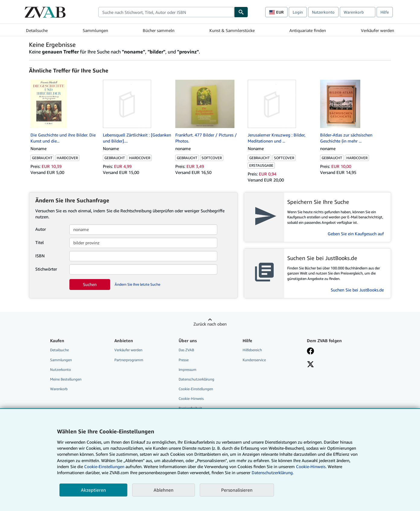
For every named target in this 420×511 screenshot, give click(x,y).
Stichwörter (46, 269)
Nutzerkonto (323, 12)
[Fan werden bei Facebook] (310, 352)
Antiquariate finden (308, 30)
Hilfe (385, 12)
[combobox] (166, 12)
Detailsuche (37, 30)
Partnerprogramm (129, 360)
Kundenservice (254, 360)
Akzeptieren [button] (93, 490)
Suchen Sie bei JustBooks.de (357, 290)
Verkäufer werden (377, 30)
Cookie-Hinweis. (311, 466)
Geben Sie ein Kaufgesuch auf (356, 234)
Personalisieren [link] (237, 490)
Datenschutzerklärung (196, 379)
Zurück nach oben (210, 324)
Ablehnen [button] (164, 490)
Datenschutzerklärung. (273, 472)
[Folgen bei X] (310, 365)
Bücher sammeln (159, 30)
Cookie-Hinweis (191, 399)
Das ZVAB (186, 350)
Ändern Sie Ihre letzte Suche (137, 284)
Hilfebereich (252, 350)
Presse (184, 360)
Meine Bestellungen (66, 379)
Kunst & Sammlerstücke (232, 30)
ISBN (40, 256)
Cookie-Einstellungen (104, 466)
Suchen (90, 284)
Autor (41, 229)
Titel (40, 242)
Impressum (188, 370)
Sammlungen (95, 30)
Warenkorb (59, 389)
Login (298, 12)
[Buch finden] (241, 12)
